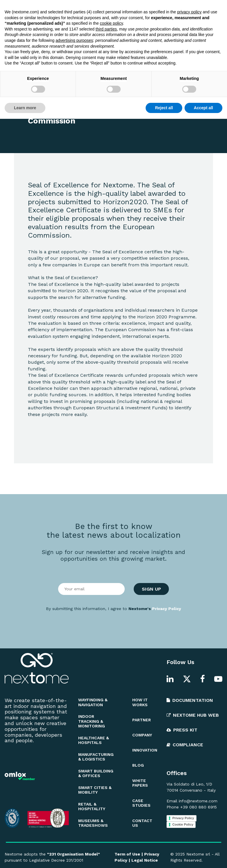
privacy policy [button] (189, 761)
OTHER (41, 76)
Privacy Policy (167, 609)
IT (221, 7)
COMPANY (142, 735)
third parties (106, 778)
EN (213, 7)
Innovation (120, 7)
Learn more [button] (25, 857)
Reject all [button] (164, 857)
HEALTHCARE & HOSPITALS (94, 740)
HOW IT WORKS (140, 702)
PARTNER (142, 720)
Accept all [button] (203, 857)
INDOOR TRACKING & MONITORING (92, 721)
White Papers (86, 7)
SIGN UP (151, 589)
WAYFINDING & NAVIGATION (93, 702)
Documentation (157, 7)
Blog (59, 7)
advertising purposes (74, 790)
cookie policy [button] (111, 772)
